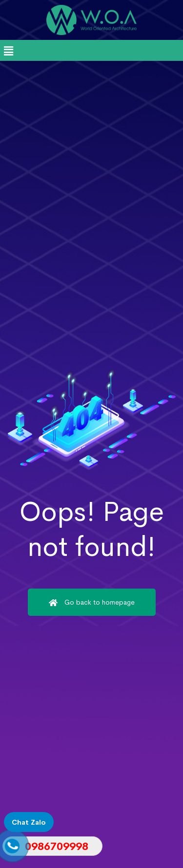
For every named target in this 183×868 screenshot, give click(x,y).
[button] (8, 52)
